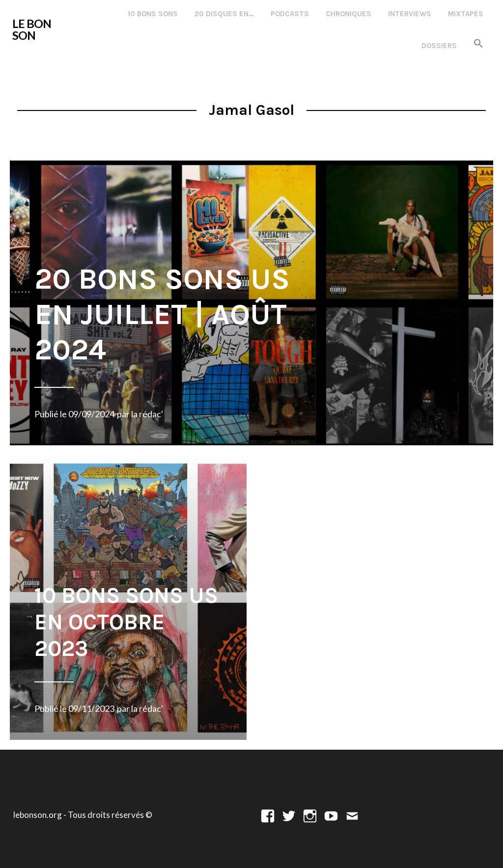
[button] (478, 44)
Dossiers (439, 46)
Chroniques (349, 14)
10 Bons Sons (153, 14)
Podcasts (290, 14)
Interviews (410, 14)
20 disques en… (224, 14)
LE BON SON (32, 29)
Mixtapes (466, 14)
